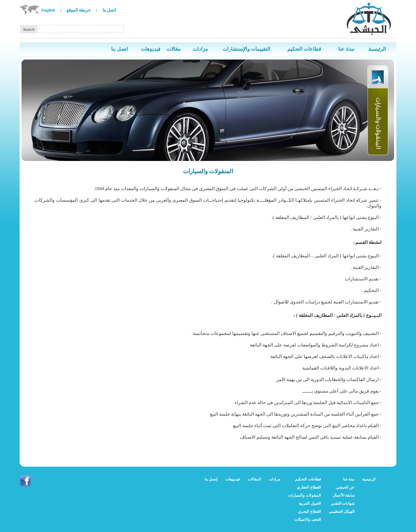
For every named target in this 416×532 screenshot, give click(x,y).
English (48, 10)
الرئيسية (369, 479)
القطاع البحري (310, 511)
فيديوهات (233, 479)
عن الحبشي (345, 487)
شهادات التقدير (343, 503)
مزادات (275, 479)
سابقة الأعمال (344, 495)
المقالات (254, 479)
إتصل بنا (211, 479)
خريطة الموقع (79, 10)
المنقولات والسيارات (305, 495)
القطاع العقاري (309, 487)
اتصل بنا (110, 10)
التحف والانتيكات (308, 520)
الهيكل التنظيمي (342, 511)
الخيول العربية (310, 503)
